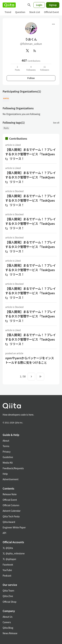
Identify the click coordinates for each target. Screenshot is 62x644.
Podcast (7, 576)
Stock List (35, 12)
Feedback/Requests (13, 468)
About (6, 441)
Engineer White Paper (14, 527)
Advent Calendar (12, 511)
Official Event (51, 12)
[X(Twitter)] (27, 51)
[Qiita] (9, 5)
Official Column (11, 505)
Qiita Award (9, 522)
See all (56, 123)
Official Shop (10, 602)
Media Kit (8, 463)
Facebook (8, 565)
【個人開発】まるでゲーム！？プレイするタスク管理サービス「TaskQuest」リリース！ (31, 154)
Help (5, 474)
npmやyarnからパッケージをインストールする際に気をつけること (30, 360)
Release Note (10, 494)
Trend (8, 12)
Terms (6, 446)
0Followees (31, 68)
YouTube (7, 570)
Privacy (7, 452)
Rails (6, 128)
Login (39, 5)
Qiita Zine (8, 596)
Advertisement (11, 479)
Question (20, 12)
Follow (31, 78)
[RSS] (35, 51)
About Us (8, 617)
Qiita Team (8, 591)
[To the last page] (40, 377)
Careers (7, 622)
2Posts (17, 68)
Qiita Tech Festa (11, 516)
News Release (10, 633)
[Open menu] (53, 24)
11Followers (45, 68)
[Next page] (31, 377)
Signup (53, 5)
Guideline (8, 457)
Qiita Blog (8, 628)
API (4, 533)
